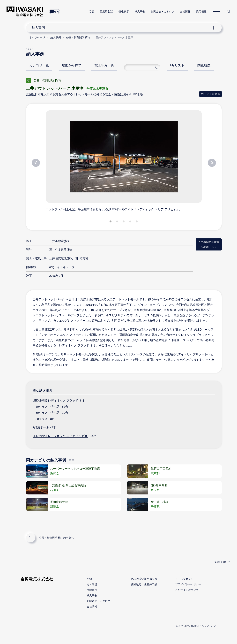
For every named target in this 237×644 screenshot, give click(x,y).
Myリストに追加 (211, 94)
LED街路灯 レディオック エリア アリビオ (60, 436)
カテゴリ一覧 (39, 65)
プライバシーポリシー (188, 584)
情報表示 (124, 11)
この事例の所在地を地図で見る (209, 244)
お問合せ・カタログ (163, 11)
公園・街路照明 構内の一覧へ (56, 538)
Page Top (220, 562)
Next (212, 163)
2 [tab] (117, 222)
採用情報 (201, 11)
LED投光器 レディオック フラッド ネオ (59, 401)
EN (57, 12)
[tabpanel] (124, 160)
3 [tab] (124, 222)
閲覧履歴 (204, 65)
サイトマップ (217, 12)
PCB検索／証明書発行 (144, 579)
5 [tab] (137, 222)
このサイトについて (187, 590)
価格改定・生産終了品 (144, 584)
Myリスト (177, 65)
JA (52, 12)
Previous (36, 163)
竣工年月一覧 (104, 65)
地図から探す (72, 65)
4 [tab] (130, 222)
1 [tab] (111, 222)
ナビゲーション (122, 28)
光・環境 (92, 584)
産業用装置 (106, 11)
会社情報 (185, 11)
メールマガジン (184, 579)
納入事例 (140, 11)
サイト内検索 (229, 12)
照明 (91, 11)
